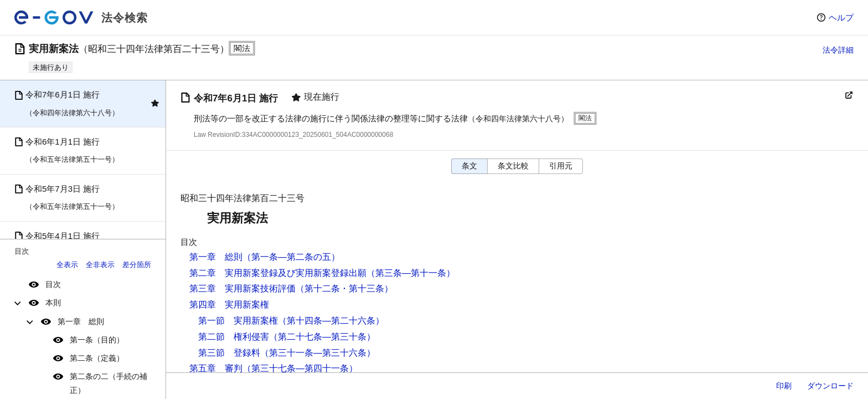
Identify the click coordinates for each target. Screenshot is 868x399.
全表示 (67, 265)
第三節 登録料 (229, 353)
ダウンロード (830, 386)
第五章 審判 (216, 368)
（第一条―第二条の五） (291, 257)
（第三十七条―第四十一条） (300, 368)
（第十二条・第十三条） (344, 288)
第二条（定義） (97, 358)
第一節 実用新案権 (238, 321)
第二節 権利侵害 (234, 337)
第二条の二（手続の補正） (108, 383)
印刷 (784, 386)
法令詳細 (838, 50)
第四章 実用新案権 (229, 305)
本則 (53, 303)
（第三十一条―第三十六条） (318, 353)
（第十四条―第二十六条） (331, 321)
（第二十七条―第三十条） (322, 337)
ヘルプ (841, 17)
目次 (53, 284)
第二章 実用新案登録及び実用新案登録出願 (278, 273)
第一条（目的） (97, 340)
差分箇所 (137, 265)
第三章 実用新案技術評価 (242, 288)
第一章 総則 (81, 321)
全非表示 (100, 265)
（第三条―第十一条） (411, 273)
